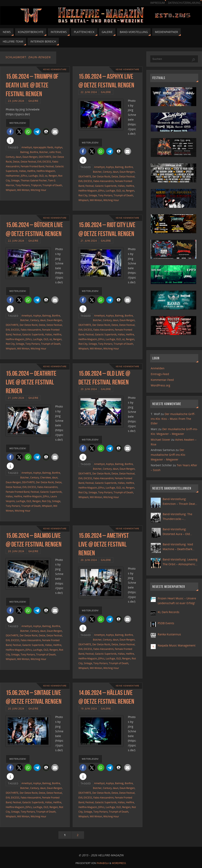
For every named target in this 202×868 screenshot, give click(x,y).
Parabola (103, 863)
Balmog (25, 152)
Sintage (15, 180)
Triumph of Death (52, 185)
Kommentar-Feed (162, 380)
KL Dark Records (169, 612)
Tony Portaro (23, 185)
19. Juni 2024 (89, 708)
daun (18, 157)
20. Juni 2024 (89, 389)
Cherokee (45, 477)
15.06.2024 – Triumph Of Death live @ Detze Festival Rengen (32, 85)
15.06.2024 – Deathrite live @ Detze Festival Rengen (31, 382)
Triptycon (36, 185)
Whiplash (11, 190)
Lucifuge (33, 176)
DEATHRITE (45, 157)
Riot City (83, 195)
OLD (41, 176)
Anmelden (158, 368)
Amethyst (27, 147)
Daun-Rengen (30, 157)
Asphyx (58, 147)
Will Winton (23, 190)
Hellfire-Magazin (46, 171)
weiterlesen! (18, 123)
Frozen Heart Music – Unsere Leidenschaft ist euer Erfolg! (177, 601)
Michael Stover (161, 440)
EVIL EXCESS (44, 162)
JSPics (24, 176)
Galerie (33, 101)
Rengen (53, 176)
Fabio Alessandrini (103, 181)
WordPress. (119, 863)
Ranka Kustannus (169, 634)
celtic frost (55, 152)
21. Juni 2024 (89, 241)
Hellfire (31, 171)
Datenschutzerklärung (184, 3)
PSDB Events (166, 623)
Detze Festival (28, 162)
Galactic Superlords (106, 186)
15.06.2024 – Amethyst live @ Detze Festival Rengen (104, 544)
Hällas (23, 171)
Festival (50, 166)
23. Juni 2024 (16, 101)
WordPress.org (160, 385)
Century (10, 157)
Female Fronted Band (32, 166)
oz (46, 176)
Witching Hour (38, 190)
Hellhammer (13, 176)
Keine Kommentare (55, 69)
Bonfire (34, 152)
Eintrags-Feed (160, 374)
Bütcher (44, 152)
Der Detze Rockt (101, 176)
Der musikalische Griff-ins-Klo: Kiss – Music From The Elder (173, 419)
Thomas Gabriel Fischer (34, 180)
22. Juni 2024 (89, 92)
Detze (16, 162)
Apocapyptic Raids (43, 147)
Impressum (158, 3)
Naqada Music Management (177, 645)
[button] (10, 132)
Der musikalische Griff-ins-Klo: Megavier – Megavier (168, 455)
